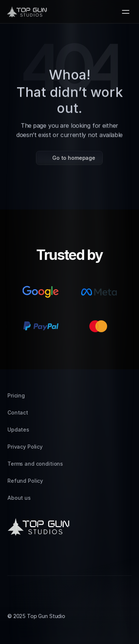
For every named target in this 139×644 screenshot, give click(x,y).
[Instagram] (13, 558)
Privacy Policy (25, 447)
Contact (18, 412)
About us (19, 498)
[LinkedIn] (31, 558)
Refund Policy (25, 481)
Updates (18, 430)
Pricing (16, 395)
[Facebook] (49, 558)
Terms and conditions (35, 464)
